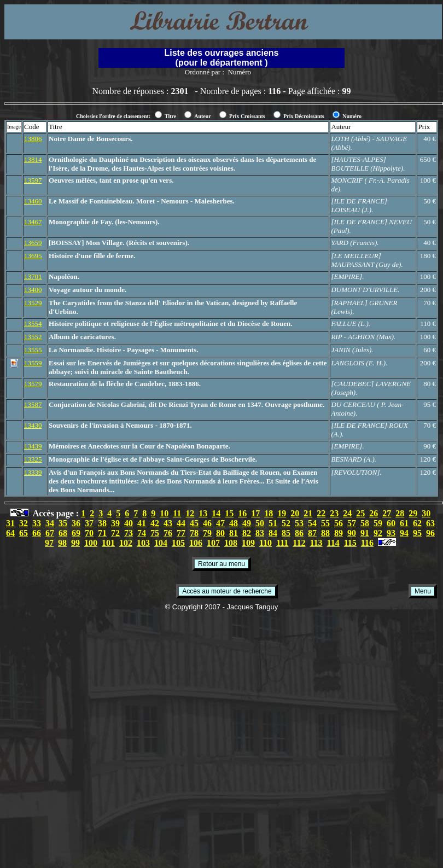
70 (89, 533)
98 (62, 543)
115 (350, 543)
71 (102, 533)
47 (220, 523)
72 (115, 533)
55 (325, 523)
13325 (33, 459)
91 (365, 533)
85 (286, 533)
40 (129, 523)
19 (282, 513)
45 (194, 523)
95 (417, 533)
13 (203, 513)
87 (312, 533)
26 (374, 513)
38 (102, 523)
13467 (33, 222)
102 (126, 543)
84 (273, 533)
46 (207, 523)
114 (333, 543)
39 (115, 523)
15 (229, 513)
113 (316, 543)
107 (213, 543)
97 (49, 543)
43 (168, 523)
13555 (33, 350)
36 (76, 523)
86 (299, 533)
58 (365, 523)
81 (234, 533)
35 (63, 523)
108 (231, 543)
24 (347, 513)
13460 (33, 201)
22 (321, 513)
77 (181, 533)
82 (247, 533)
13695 (33, 256)
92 (378, 533)
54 (312, 523)
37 (89, 523)
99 (75, 543)
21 (308, 513)
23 (334, 513)
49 (247, 523)
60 (391, 523)
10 (164, 513)
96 (430, 533)
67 (50, 533)
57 (352, 523)
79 (207, 533)
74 (142, 533)
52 (286, 523)
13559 (33, 363)
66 (37, 533)
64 (10, 533)
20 (295, 513)
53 (299, 523)
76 (168, 533)
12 (190, 513)
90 (352, 533)
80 (220, 533)
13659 (33, 243)
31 (10, 523)
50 (260, 523)
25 (360, 513)
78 (194, 533)
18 (269, 513)
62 (417, 523)
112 (299, 543)
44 (181, 523)
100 (91, 543)
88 (325, 533)
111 (282, 543)
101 (108, 543)
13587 (33, 404)
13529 (33, 303)
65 (24, 533)
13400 (33, 290)
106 (196, 543)
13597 (33, 180)
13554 (33, 324)
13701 (33, 276)
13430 (33, 425)
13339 (33, 472)
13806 (33, 139)
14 (216, 513)
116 (367, 543)
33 (37, 523)
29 (413, 513)
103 (143, 543)
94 (404, 533)
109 (248, 543)
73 (129, 533)
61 (404, 523)
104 (161, 543)
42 (155, 523)
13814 (33, 159)
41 (142, 523)
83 (260, 533)
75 (155, 533)
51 (273, 523)
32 (24, 523)
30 (426, 513)
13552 (33, 337)
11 (177, 513)
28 (400, 513)
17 (255, 513)
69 (76, 533)
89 (339, 533)
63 (430, 523)
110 (266, 543)
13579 (33, 384)
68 (63, 533)
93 (391, 533)
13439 (33, 446)
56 (339, 523)
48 (234, 523)
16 (242, 513)
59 (378, 523)
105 (178, 543)
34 (50, 523)
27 (387, 513)
